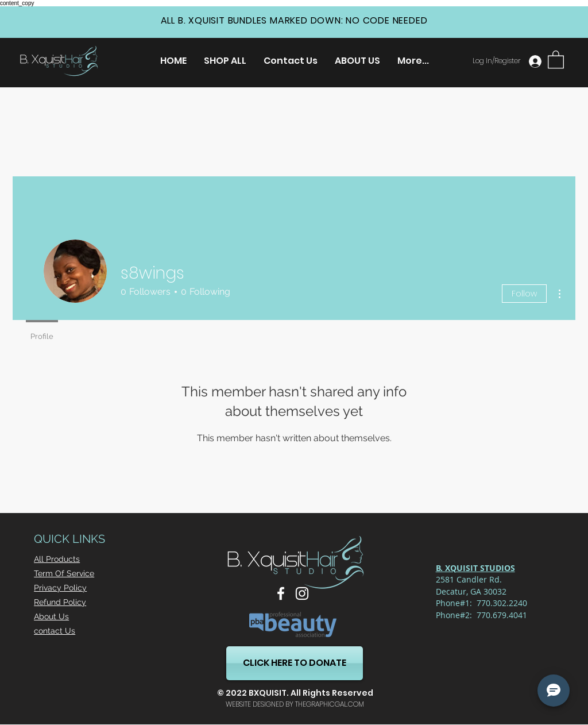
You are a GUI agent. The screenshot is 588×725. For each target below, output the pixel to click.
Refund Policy (60, 602)
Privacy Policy (60, 588)
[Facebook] (281, 593)
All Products (57, 559)
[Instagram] (302, 593)
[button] (556, 59)
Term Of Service (64, 573)
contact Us (55, 631)
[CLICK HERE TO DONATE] (295, 663)
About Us (51, 616)
